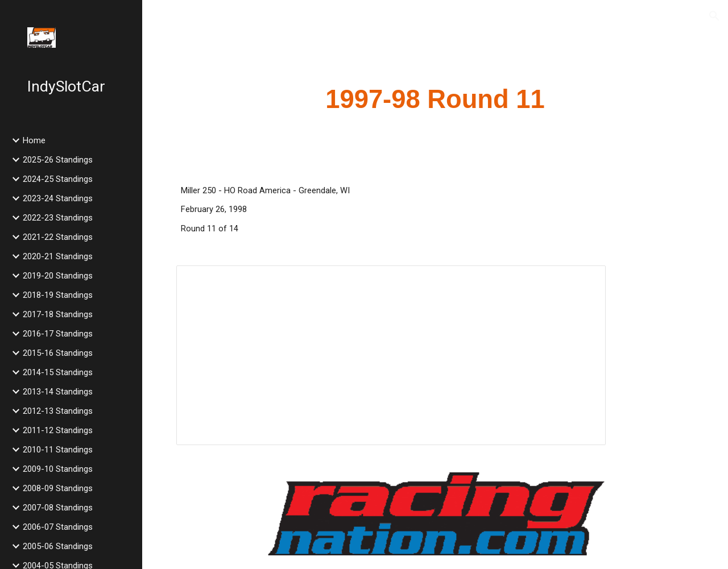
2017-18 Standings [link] (58, 314)
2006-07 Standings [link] (58, 527)
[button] (714, 16)
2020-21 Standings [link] (58, 256)
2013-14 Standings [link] (58, 392)
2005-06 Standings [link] (58, 546)
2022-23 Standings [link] (58, 218)
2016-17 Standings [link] (58, 334)
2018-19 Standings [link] (58, 295)
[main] (435, 100)
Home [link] (34, 140)
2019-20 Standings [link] (58, 276)
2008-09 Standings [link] (58, 488)
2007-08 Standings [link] (58, 508)
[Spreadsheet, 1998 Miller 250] (391, 355)
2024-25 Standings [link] (58, 179)
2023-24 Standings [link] (58, 198)
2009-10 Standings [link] (58, 469)
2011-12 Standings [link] (58, 430)
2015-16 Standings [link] (58, 353)
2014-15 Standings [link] (58, 372)
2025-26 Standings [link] (58, 160)
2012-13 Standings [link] (58, 411)
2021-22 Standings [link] (58, 237)
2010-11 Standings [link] (58, 450)
